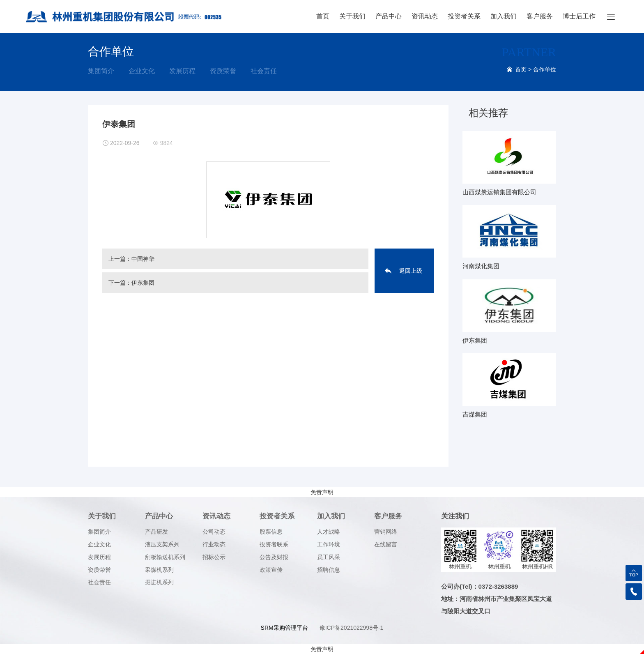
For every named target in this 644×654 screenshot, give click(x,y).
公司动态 (214, 532)
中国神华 (143, 259)
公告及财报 (274, 557)
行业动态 (214, 544)
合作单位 (545, 69)
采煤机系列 (159, 570)
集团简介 (101, 71)
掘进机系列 (159, 582)
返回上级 (411, 271)
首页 (323, 16)
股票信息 (271, 532)
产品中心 (389, 16)
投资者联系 (274, 544)
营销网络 (386, 532)
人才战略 (329, 532)
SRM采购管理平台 (284, 628)
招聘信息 (329, 570)
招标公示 (214, 557)
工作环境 (329, 544)
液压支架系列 (162, 544)
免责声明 (322, 492)
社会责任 (264, 71)
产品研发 (156, 532)
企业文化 (142, 71)
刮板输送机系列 (165, 557)
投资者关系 (464, 16)
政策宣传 (271, 570)
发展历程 (182, 71)
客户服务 (540, 16)
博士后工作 (579, 16)
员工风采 (329, 557)
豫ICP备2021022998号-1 (352, 628)
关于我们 (352, 16)
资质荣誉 (223, 71)
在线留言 (386, 544)
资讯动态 (425, 16)
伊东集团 (143, 283)
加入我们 (504, 16)
